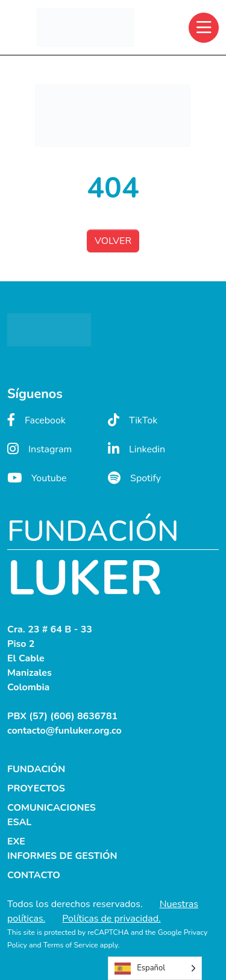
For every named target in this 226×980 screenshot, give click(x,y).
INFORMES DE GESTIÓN (62, 856)
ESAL (19, 822)
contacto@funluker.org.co (64, 731)
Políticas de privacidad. (111, 919)
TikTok (133, 420)
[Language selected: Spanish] (155, 968)
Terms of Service (71, 945)
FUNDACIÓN (36, 769)
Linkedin (137, 449)
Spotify (134, 478)
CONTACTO (34, 875)
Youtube (37, 478)
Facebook (36, 420)
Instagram (39, 449)
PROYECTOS (36, 788)
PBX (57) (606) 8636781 (62, 716)
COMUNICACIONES (52, 808)
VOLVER (113, 241)
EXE (16, 841)
